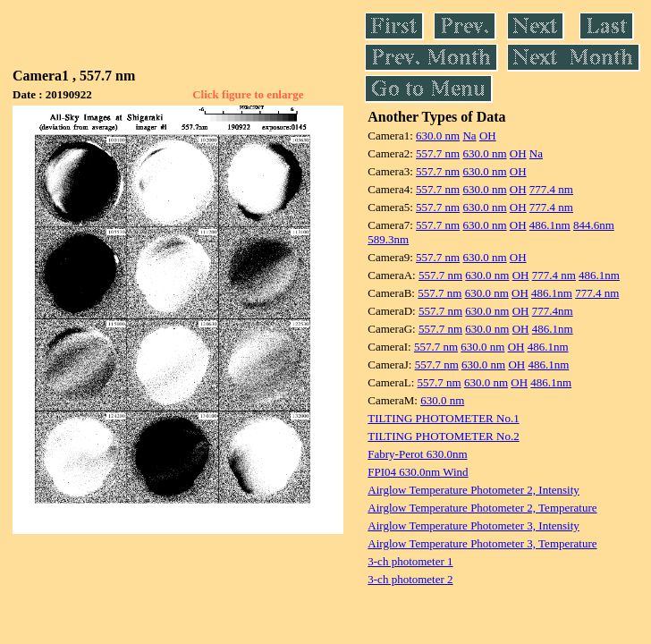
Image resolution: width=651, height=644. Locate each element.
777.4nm (553, 311)
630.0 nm (438, 136)
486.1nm (550, 225)
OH (488, 136)
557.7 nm (438, 153)
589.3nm (388, 239)
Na (469, 136)
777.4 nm (551, 189)
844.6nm (594, 225)
